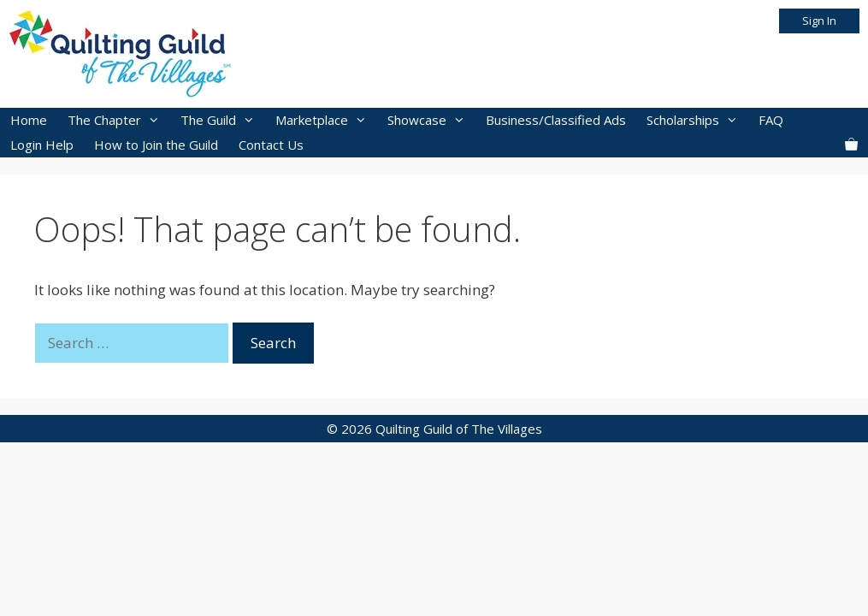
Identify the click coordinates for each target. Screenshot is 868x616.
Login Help (42, 145)
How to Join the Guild (156, 145)
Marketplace (326, 120)
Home (29, 120)
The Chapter (119, 120)
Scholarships (697, 120)
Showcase (431, 120)
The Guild (223, 120)
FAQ (771, 120)
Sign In (819, 21)
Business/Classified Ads (556, 120)
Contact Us (271, 145)
